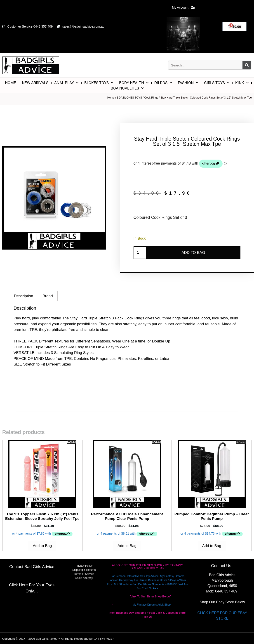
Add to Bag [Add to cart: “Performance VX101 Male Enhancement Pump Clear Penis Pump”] (127, 546)
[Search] (247, 65)
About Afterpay (84, 578)
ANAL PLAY (66, 83)
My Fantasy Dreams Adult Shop (152, 605)
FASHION (188, 83)
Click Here (18, 585)
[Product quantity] (140, 253)
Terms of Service (84, 574)
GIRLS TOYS (217, 83)
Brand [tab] (48, 296)
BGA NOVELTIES (127, 88)
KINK (242, 83)
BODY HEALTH (134, 83)
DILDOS (163, 83)
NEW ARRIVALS (35, 83)
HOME (11, 83)
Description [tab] (23, 296)
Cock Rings (151, 98)
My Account (183, 7)
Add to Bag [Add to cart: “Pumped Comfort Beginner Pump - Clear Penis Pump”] (212, 546)
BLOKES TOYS (99, 83)
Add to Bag (193, 253)
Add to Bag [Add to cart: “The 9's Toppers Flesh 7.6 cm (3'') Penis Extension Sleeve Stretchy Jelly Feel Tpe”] (42, 546)
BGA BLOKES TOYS (129, 98)
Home (111, 98)
